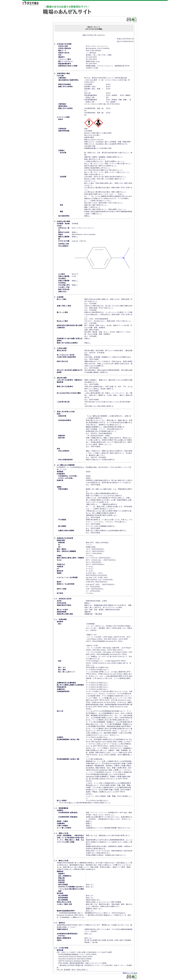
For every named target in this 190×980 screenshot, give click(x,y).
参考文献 (60, 950)
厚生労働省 (32, 3)
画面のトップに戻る (130, 973)
